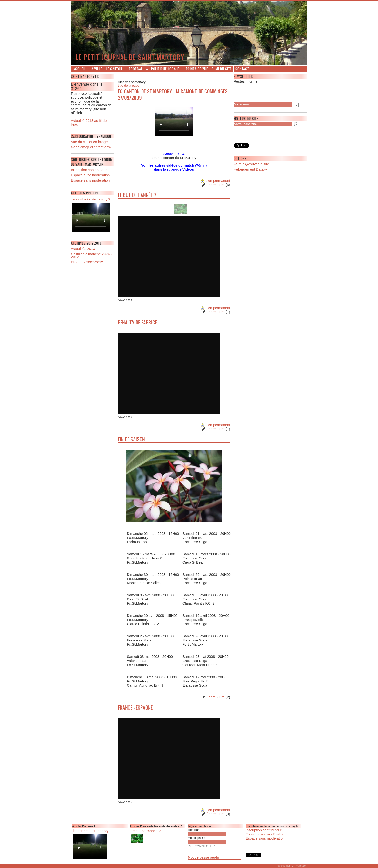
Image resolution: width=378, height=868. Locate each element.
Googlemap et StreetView (91, 147)
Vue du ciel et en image (89, 142)
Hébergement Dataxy (250, 169)
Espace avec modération (90, 175)
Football (137, 69)
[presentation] (265, 91)
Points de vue (197, 69)
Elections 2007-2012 (87, 262)
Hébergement (284, 866)
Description (91, 217)
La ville (96, 69)
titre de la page (128, 86)
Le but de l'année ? (146, 831)
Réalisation (301, 866)
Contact (242, 69)
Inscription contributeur (89, 170)
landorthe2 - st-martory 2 (91, 199)
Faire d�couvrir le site (251, 164)
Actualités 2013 (83, 249)
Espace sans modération (90, 180)
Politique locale (165, 69)
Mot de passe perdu (203, 857)
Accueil (80, 69)
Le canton (114, 69)
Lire (222, 185)
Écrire (211, 185)
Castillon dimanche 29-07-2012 (91, 255)
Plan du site (222, 69)
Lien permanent (215, 181)
